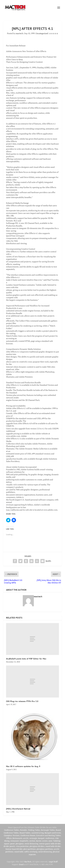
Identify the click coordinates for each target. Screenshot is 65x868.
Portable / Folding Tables (30, 830)
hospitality (24, 841)
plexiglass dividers (37, 846)
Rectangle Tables (48, 830)
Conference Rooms (28, 835)
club (57, 838)
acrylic (26, 838)
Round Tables (25, 833)
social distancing (31, 844)
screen (45, 841)
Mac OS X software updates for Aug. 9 (23, 766)
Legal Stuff (53, 862)
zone (50, 841)
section (32, 841)
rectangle (33, 838)
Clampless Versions (12, 835)
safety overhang (31, 852)
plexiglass (20, 844)
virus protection (22, 846)
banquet (41, 838)
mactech (19, 33)
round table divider (53, 846)
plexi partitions (30, 849)
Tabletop (57, 841)
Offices (9, 838)
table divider (56, 844)
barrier (39, 841)
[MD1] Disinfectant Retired (18, 809)
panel (12, 844)
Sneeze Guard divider (14, 849)
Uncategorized (42, 33)
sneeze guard (44, 844)
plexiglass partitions (45, 849)
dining (7, 841)
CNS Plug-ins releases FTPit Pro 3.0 (22, 701)
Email (21, 864)
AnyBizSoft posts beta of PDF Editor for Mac (26, 659)
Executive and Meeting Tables (49, 835)
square (7, 844)
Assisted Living (38, 833)
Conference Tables (12, 830)
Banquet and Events (53, 833)
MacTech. (28, 862)
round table (19, 852)
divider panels (9, 846)
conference (50, 838)
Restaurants (17, 838)
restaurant (15, 841)
